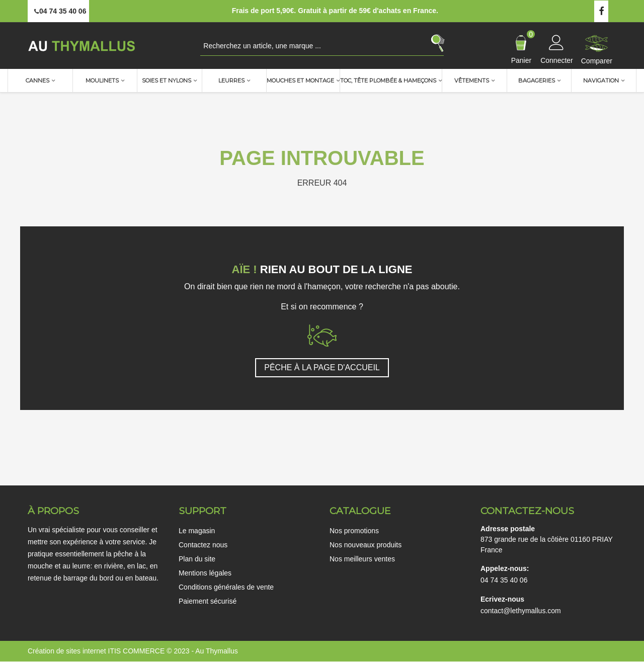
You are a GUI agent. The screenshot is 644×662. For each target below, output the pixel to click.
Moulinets (102, 80)
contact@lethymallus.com (521, 611)
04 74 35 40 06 (504, 580)
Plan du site (197, 559)
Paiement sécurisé (208, 601)
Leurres (231, 80)
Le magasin (197, 531)
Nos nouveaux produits (366, 545)
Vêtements (472, 80)
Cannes (37, 80)
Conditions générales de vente (226, 587)
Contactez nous (203, 545)
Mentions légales (205, 573)
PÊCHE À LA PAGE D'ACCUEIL (322, 367)
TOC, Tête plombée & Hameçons (388, 80)
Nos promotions (354, 531)
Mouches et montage (300, 80)
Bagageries (537, 80)
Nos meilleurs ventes (362, 559)
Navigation (601, 80)
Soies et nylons (167, 80)
